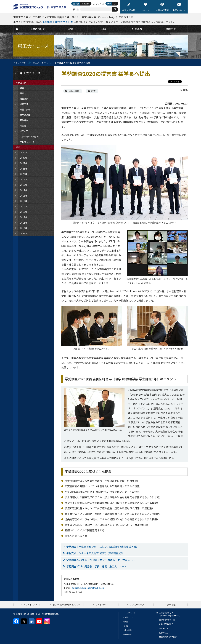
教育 (93, 91)
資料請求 (171, 604)
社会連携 (128, 630)
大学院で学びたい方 (167, 620)
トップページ (20, 62)
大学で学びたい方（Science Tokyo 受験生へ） (170, 614)
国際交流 (128, 634)
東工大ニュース (40, 62)
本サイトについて (32, 604)
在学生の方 (163, 633)
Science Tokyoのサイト (57, 22)
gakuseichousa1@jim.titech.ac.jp (88, 588)
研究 (126, 626)
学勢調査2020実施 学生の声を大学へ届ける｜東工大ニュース (100, 560)
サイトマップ (102, 604)
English (86, 3)
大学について (130, 617)
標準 (109, 3)
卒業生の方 (163, 628)
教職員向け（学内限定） (169, 637)
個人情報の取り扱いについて (67, 604)
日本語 (76, 3)
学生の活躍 (74, 91)
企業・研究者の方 (166, 624)
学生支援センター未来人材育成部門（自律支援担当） (96, 553)
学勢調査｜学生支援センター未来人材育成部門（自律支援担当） (102, 547)
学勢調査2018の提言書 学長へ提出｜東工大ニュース (96, 566)
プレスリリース (137, 604)
